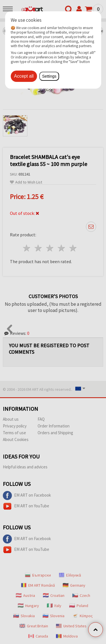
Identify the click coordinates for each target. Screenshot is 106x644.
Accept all (24, 76)
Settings (49, 76)
